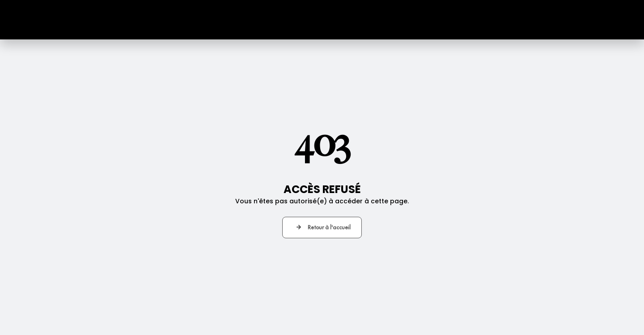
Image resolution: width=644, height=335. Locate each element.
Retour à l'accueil (329, 227)
